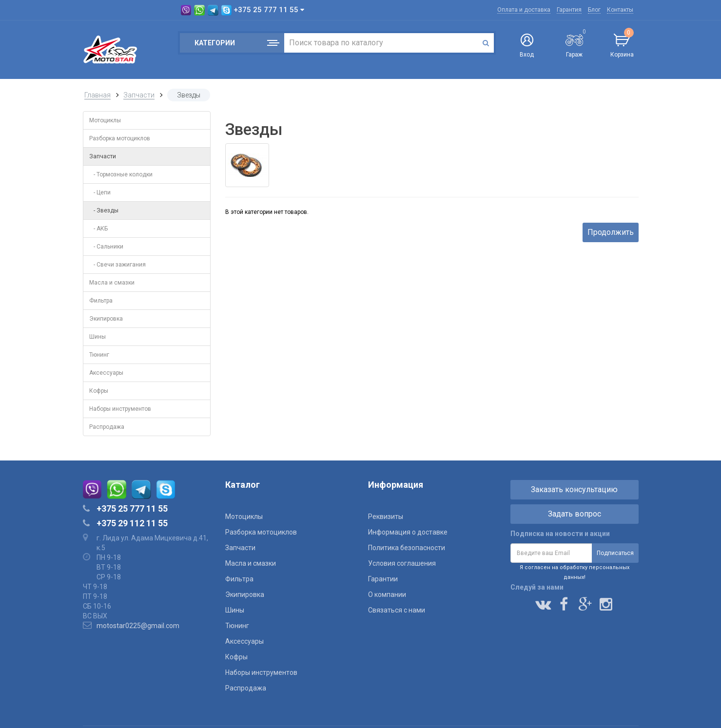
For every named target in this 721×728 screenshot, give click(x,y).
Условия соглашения (402, 563)
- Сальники (106, 247)
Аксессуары (106, 373)
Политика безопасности (407, 548)
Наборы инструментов (120, 409)
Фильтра (101, 301)
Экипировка (106, 319)
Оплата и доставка (524, 10)
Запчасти (139, 95)
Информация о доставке (408, 532)
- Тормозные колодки (121, 174)
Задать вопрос (575, 514)
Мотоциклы (105, 120)
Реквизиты (386, 517)
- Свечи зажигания (117, 265)
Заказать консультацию (574, 489)
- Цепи (100, 192)
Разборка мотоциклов (120, 138)
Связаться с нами (397, 610)
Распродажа (107, 427)
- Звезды (104, 211)
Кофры (99, 391)
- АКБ (98, 229)
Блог (594, 10)
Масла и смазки (112, 283)
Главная (97, 95)
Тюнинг (99, 355)
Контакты (620, 10)
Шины (97, 337)
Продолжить (611, 232)
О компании (387, 594)
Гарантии (383, 579)
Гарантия (569, 10)
